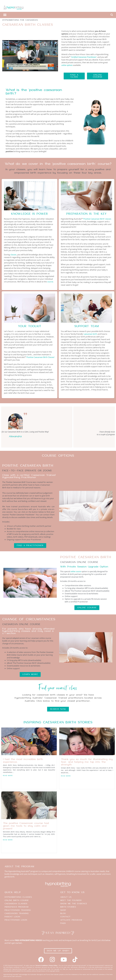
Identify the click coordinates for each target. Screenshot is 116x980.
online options (67, 65)
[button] (5, 15)
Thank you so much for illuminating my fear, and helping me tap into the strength (87, 762)
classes (13, 255)
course (50, 282)
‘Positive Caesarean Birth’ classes (97, 219)
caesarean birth (90, 334)
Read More (8, 776)
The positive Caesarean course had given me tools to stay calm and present (26, 826)
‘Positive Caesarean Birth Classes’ (40, 357)
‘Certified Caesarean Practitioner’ (84, 57)
